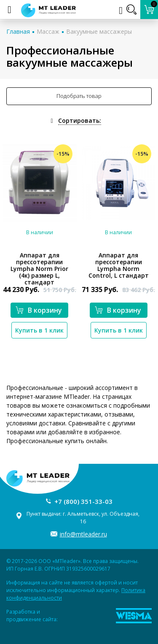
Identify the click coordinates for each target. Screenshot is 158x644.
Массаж (48, 31)
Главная (18, 31)
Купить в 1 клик (39, 330)
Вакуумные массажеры (99, 31)
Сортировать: (80, 120)
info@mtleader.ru (83, 534)
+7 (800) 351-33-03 (83, 501)
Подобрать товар (79, 96)
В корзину (39, 310)
